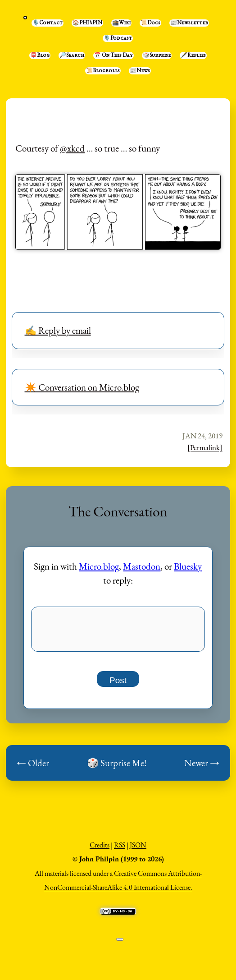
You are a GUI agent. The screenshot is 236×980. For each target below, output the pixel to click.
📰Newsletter (189, 23)
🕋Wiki (121, 23)
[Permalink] (205, 447)
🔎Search (72, 55)
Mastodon (142, 566)
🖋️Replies (193, 55)
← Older (33, 768)
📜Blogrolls (103, 71)
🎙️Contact (48, 23)
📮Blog (40, 55)
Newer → (202, 768)
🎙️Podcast (118, 38)
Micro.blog (99, 566)
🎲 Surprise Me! (117, 768)
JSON (138, 850)
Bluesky (188, 566)
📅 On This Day (113, 55)
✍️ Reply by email (58, 330)
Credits (100, 850)
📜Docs (150, 23)
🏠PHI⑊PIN (87, 23)
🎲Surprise (157, 55)
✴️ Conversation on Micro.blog (82, 387)
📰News (140, 71)
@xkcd (72, 148)
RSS (120, 850)
